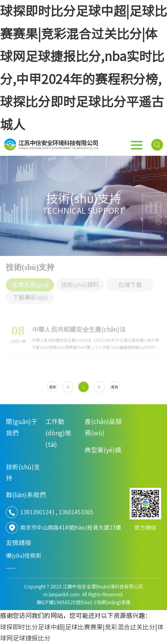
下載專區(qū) (30, 295)
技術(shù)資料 (80, 283)
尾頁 (115, 387)
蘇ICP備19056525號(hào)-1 (67, 602)
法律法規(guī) (30, 283)
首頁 (52, 387)
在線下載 (130, 283)
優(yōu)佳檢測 (23, 556)
